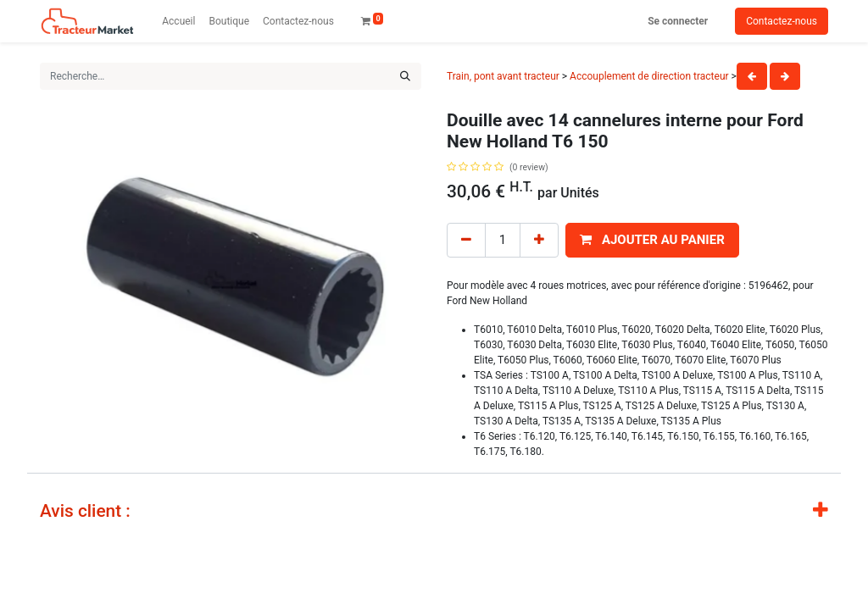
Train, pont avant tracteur (503, 76)
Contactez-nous (782, 21)
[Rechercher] (405, 76)
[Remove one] (466, 240)
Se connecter (678, 21)
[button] (652, 240)
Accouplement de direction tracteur (649, 76)
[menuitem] (178, 21)
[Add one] (539, 240)
